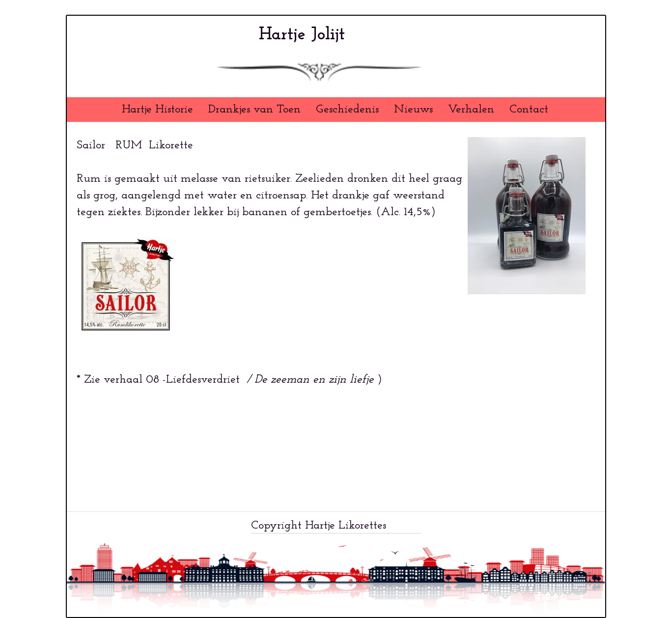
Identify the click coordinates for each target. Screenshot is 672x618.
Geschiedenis (347, 110)
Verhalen (471, 110)
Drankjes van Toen (254, 110)
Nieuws (413, 110)
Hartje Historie (157, 110)
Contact (529, 110)
